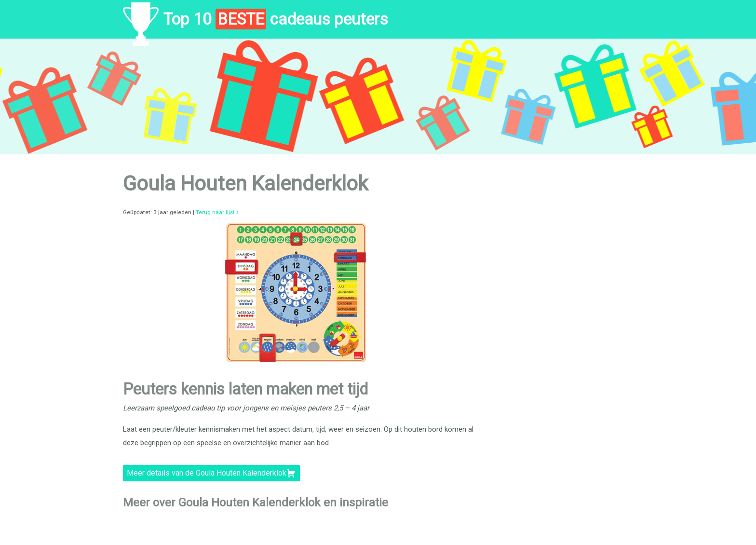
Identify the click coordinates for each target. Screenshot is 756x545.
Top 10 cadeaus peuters (276, 19)
